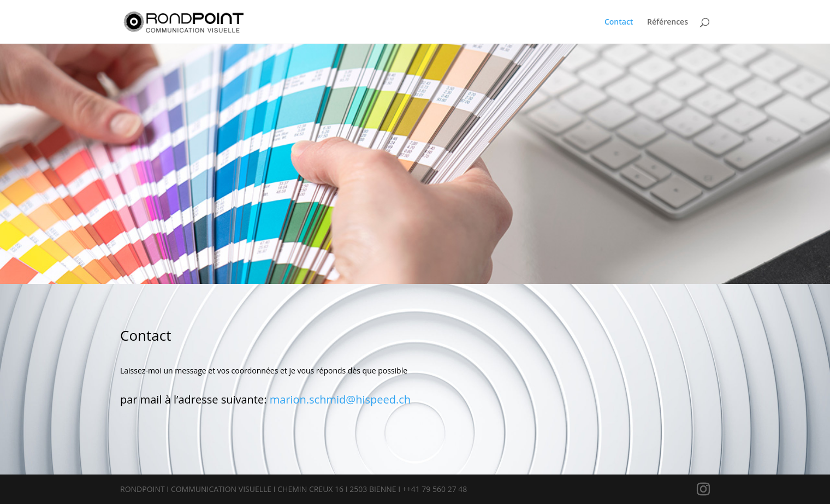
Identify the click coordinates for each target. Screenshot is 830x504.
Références (668, 22)
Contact (619, 22)
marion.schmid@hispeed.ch (340, 399)
